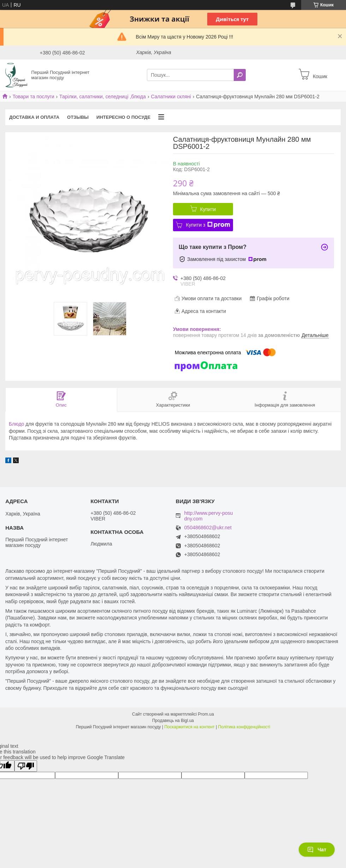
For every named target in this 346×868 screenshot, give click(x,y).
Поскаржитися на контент (189, 727)
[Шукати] (240, 75)
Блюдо (16, 424)
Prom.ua (206, 714)
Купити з (208, 225)
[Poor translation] (26, 766)
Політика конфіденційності (244, 727)
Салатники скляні (171, 97)
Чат (317, 850)
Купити (208, 209)
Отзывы (78, 117)
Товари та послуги (33, 97)
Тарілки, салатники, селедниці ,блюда (103, 97)
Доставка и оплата (34, 117)
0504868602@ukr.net (208, 528)
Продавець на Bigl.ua (173, 721)
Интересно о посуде (123, 117)
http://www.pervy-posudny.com (209, 516)
